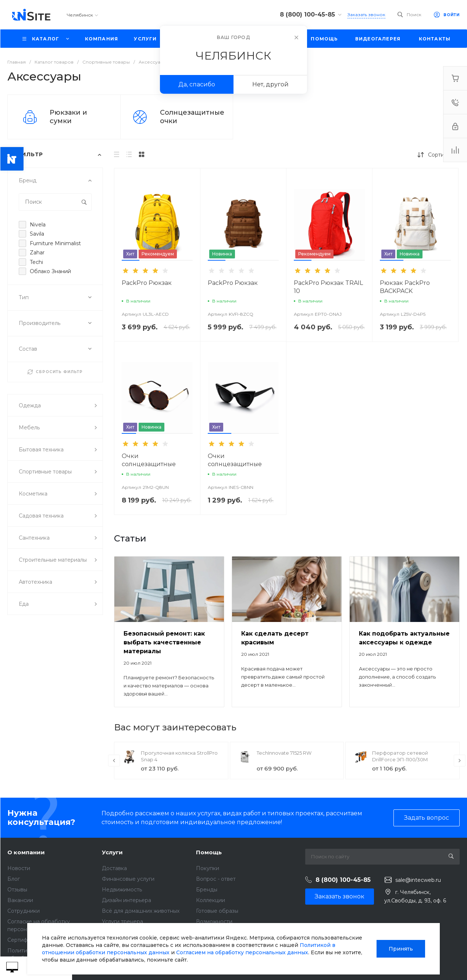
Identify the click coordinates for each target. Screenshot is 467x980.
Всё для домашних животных (141, 911)
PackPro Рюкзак (147, 283)
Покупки (208, 868)
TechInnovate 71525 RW (284, 753)
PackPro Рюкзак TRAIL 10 (328, 287)
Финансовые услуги (128, 879)
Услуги (112, 852)
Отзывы (17, 890)
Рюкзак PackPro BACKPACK (405, 287)
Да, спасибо (197, 84)
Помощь (209, 852)
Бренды (207, 890)
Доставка (114, 868)
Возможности (214, 922)
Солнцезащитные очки (192, 117)
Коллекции (211, 900)
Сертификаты (25, 940)
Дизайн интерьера (126, 900)
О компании (26, 852)
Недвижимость (122, 890)
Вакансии (20, 900)
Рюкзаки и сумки (68, 117)
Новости (19, 868)
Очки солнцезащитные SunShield (149, 464)
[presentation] (114, 761)
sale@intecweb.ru (418, 880)
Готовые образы (217, 911)
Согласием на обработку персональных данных (242, 952)
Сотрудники (24, 911)
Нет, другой (270, 84)
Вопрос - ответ (216, 879)
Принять (401, 949)
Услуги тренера (122, 922)
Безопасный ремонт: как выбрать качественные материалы (164, 642)
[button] (131, 260)
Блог (14, 879)
